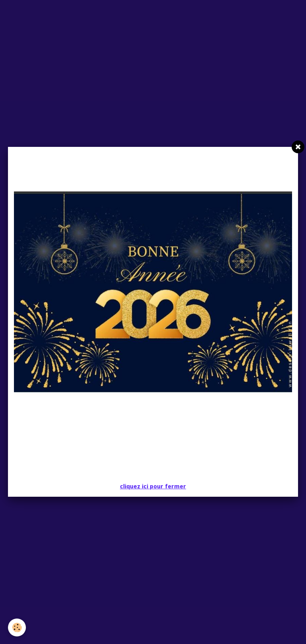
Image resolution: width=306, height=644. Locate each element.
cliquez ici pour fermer (153, 486)
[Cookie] (17, 627)
